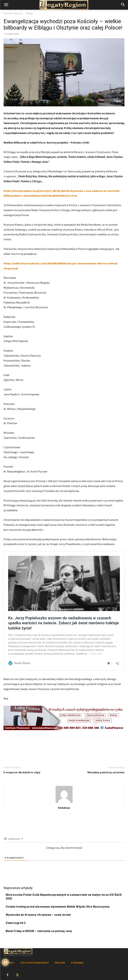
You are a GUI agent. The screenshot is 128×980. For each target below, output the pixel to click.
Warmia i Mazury (13, 13)
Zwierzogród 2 (16, 923)
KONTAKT (9, 963)
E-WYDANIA (77, 963)
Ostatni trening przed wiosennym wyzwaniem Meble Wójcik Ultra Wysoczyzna (58, 907)
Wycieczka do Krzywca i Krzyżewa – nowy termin (38, 915)
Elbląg (29, 13)
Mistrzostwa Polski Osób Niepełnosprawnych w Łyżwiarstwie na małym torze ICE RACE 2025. (64, 897)
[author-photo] (64, 803)
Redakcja (64, 808)
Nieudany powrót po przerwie (106, 772)
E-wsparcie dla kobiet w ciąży (22, 772)
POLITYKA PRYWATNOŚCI (35, 963)
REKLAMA (60, 963)
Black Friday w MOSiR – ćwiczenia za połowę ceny (39, 931)
